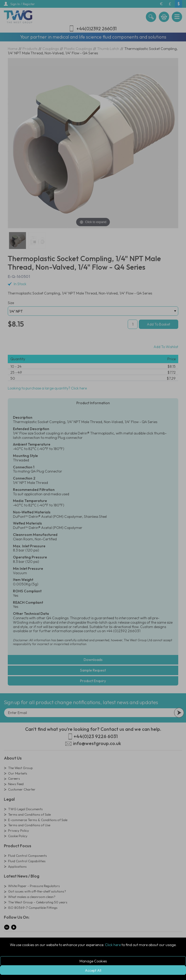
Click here (113, 945)
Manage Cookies (93, 961)
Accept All (93, 970)
